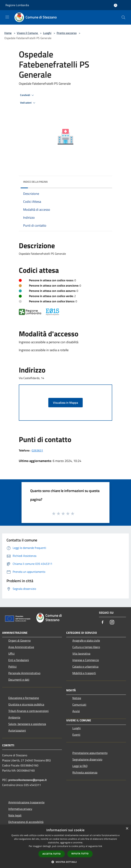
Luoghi (47, 33)
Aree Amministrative (21, 647)
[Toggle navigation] (7, 17)
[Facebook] (103, 622)
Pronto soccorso (67, 33)
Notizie (77, 698)
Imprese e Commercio (86, 660)
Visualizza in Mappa (65, 403)
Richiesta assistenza (85, 772)
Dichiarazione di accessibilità (26, 822)
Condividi (28, 95)
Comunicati (79, 705)
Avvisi (76, 711)
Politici (12, 667)
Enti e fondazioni (19, 660)
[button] (65, 862)
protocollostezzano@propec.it (28, 780)
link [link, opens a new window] (100, 846)
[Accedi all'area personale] (116, 5)
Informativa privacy (20, 809)
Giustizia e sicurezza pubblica (26, 704)
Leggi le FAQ (80, 766)
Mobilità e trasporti (84, 673)
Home (8, 33)
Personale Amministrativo (24, 673)
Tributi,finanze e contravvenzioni (28, 711)
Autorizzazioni (17, 730)
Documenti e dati (19, 680)
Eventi (76, 735)
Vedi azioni (28, 103)
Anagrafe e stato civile (86, 640)
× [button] (127, 829)
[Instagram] (112, 622)
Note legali (15, 815)
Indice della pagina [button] (35, 182)
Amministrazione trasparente (26, 802)
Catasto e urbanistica (85, 667)
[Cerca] (123, 17)
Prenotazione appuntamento (90, 753)
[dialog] (65, 846)
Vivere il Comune (28, 33)
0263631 (37, 450)
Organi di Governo (19, 640)
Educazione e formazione (24, 698)
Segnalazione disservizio (87, 759)
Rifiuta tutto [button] (80, 854)
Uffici (11, 653)
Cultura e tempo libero (86, 647)
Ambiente (14, 717)
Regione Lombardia (17, 5)
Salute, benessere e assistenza (27, 724)
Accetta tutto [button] (52, 854)
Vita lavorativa (81, 653)
